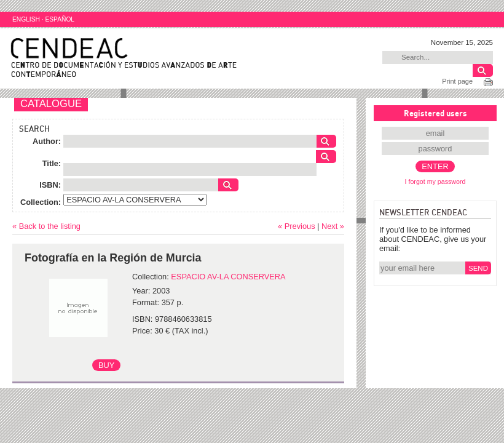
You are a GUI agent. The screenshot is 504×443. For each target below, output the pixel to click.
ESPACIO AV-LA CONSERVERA (228, 277)
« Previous (296, 226)
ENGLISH (26, 19)
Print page (457, 81)
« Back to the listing (46, 226)
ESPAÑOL (60, 19)
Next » (333, 226)
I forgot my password (435, 182)
